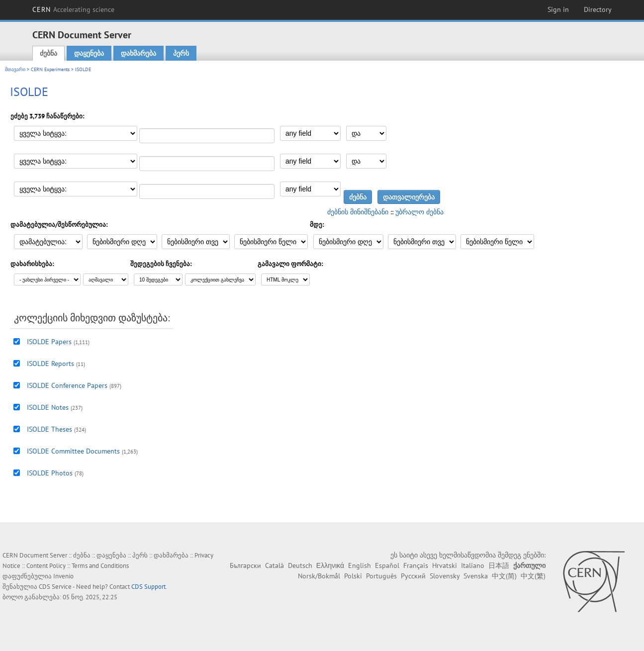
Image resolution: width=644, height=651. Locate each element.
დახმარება (138, 53)
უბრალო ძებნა (419, 212)
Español (387, 565)
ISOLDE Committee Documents (73, 451)
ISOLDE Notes (48, 407)
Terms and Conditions (100, 566)
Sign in (558, 9)
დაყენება (89, 53)
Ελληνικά (330, 565)
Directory (598, 9)
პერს (181, 53)
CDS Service (55, 587)
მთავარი (15, 69)
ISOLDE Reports (50, 364)
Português (381, 576)
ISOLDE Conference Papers (67, 385)
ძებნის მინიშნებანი (358, 212)
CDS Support (148, 587)
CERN (74, 9)
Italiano (473, 565)
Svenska (476, 576)
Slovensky (445, 576)
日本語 (499, 565)
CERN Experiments (50, 69)
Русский (413, 576)
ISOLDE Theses (49, 429)
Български (245, 565)
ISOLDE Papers (49, 342)
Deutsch (300, 565)
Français (416, 565)
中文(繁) (533, 576)
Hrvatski (445, 565)
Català (275, 565)
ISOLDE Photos (50, 473)
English (360, 565)
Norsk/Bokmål (319, 576)
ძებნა (48, 53)
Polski (353, 576)
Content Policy (46, 566)
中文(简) (504, 576)
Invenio (63, 576)
